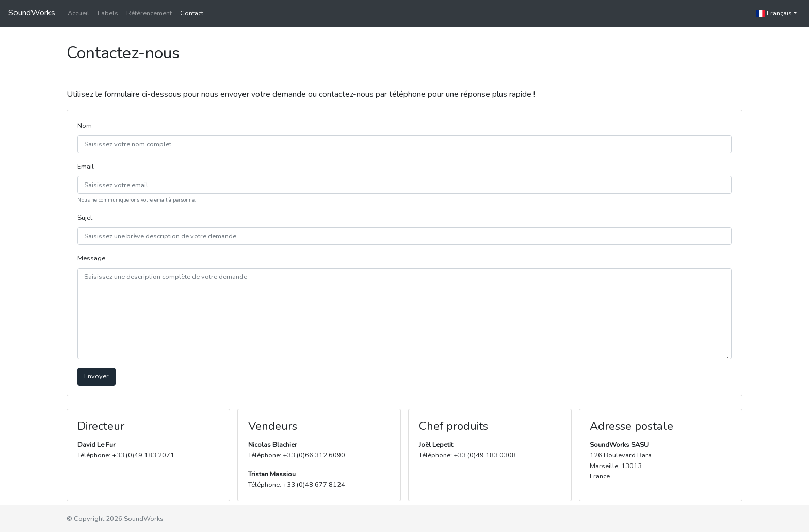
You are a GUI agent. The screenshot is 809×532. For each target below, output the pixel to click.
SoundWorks (32, 13)
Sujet (85, 218)
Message (91, 258)
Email (86, 167)
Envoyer (96, 376)
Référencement (149, 13)
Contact (192, 13)
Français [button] (774, 13)
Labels (108, 13)
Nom (85, 126)
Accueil (78, 13)
